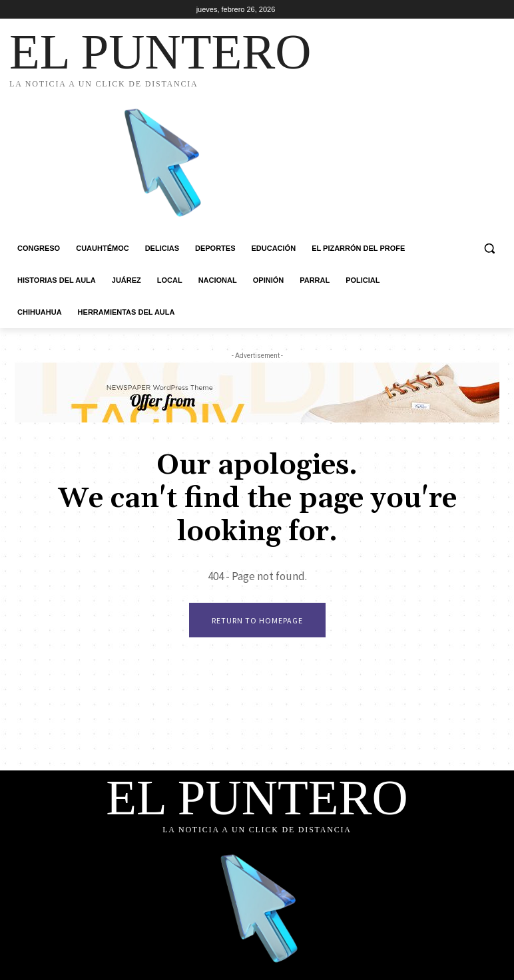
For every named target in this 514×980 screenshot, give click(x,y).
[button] (489, 248)
